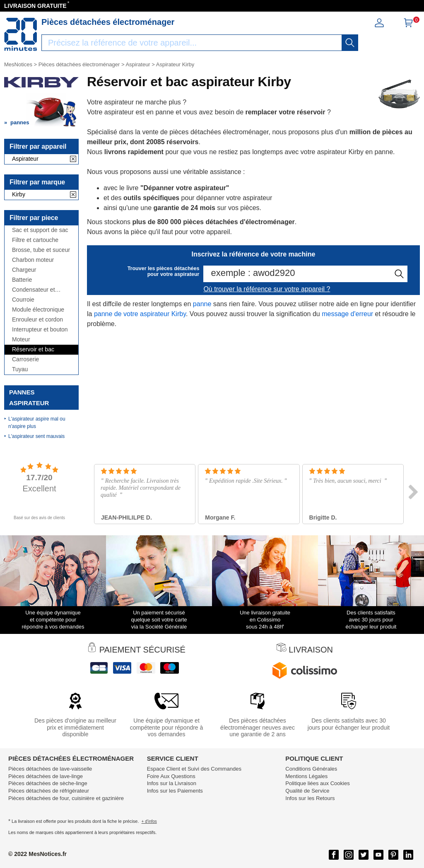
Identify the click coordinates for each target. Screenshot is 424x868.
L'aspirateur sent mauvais (36, 436)
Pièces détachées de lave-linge (46, 776)
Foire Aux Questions (171, 776)
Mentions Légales (306, 776)
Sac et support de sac (40, 230)
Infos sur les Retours (310, 798)
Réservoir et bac (33, 349)
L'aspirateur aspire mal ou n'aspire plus (37, 423)
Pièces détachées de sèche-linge (48, 783)
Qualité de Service (307, 791)
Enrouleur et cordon (37, 320)
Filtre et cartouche (35, 240)
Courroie (23, 300)
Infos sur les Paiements (175, 791)
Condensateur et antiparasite (34, 290)
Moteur (21, 340)
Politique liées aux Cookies (317, 783)
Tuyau (20, 369)
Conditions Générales (311, 769)
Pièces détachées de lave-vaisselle (50, 769)
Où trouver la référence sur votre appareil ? (267, 289)
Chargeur (24, 270)
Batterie (22, 280)
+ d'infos (149, 821)
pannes (20, 122)
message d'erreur (347, 314)
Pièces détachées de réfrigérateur (49, 791)
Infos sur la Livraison (172, 783)
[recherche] (350, 43)
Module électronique (38, 310)
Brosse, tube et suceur (41, 250)
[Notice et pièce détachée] (21, 34)
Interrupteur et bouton (40, 330)
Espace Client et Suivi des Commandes (194, 769)
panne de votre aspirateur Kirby (140, 314)
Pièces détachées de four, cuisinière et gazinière (66, 798)
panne (202, 304)
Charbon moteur (33, 260)
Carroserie (25, 359)
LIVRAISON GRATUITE (35, 6)
